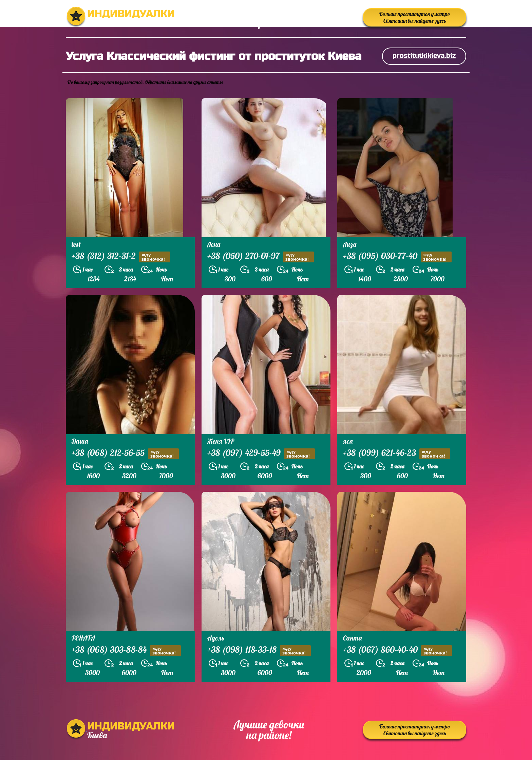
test (76, 244)
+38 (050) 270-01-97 (261, 257)
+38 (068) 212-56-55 (125, 454)
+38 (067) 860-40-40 (397, 651)
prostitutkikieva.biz (424, 55)
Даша (80, 441)
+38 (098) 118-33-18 (259, 651)
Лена (214, 244)
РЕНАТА (83, 638)
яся (348, 441)
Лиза (350, 244)
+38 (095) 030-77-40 (397, 257)
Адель (216, 638)
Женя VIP (221, 441)
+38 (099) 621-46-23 (397, 454)
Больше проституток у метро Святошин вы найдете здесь (415, 17)
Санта (352, 638)
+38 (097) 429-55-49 (261, 454)
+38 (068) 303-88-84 (126, 651)
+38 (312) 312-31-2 (121, 257)
